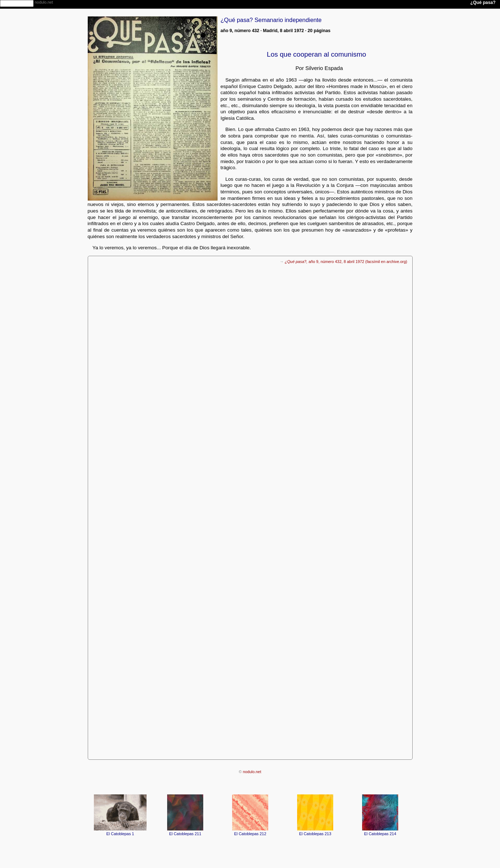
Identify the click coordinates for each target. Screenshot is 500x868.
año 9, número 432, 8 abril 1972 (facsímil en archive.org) (346, 262)
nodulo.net (252, 772)
